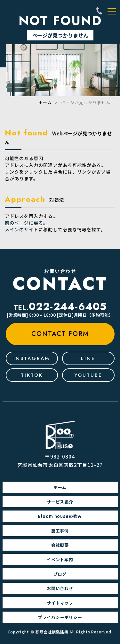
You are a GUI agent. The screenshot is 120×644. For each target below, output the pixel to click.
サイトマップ (60, 603)
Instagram (32, 358)
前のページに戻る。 (26, 223)
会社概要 (60, 545)
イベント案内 (60, 559)
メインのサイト (22, 229)
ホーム (45, 103)
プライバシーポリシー (60, 617)
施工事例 (60, 531)
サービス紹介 (60, 502)
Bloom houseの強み (60, 516)
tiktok (32, 375)
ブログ (60, 574)
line (88, 358)
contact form (60, 334)
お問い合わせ (60, 588)
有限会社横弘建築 (52, 632)
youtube (88, 375)
